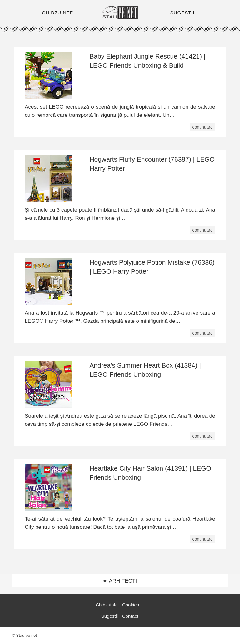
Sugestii (110, 616)
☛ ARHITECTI (120, 581)
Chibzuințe (107, 605)
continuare (202, 127)
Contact (130, 616)
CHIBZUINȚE (57, 13)
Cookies (131, 605)
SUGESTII (182, 13)
